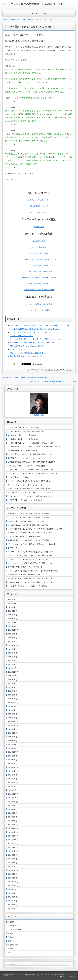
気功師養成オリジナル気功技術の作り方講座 (24, 575)
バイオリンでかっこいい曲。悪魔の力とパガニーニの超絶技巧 (31, 556)
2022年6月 (12, 645)
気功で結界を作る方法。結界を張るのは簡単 (24, 537)
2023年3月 (12, 611)
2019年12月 (12, 744)
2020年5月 (12, 725)
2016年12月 (12, 882)
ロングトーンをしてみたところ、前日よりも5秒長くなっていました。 (34, 473)
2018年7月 (12, 809)
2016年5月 (12, 908)
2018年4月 (12, 821)
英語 (10, 941)
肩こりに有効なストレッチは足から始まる (27, 346)
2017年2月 (12, 874)
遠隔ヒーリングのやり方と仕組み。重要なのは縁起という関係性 (26, 378)
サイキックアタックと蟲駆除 (39, 310)
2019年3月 (12, 779)
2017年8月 (12, 851)
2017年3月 (12, 870)
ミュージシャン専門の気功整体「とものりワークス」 (34, 4)
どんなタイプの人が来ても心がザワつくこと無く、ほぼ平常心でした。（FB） (41, 325)
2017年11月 (12, 840)
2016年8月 (12, 897)
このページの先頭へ (68, 976)
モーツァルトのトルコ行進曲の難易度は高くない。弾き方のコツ (32, 552)
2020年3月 (12, 733)
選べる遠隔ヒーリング (39, 206)
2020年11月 (12, 706)
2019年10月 (12, 752)
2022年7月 (12, 642)
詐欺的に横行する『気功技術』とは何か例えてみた (27, 431)
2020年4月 (12, 729)
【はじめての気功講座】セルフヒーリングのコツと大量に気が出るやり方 (35, 529)
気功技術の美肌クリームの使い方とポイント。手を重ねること (31, 540)
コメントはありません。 (52, 370)
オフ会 (10, 933)
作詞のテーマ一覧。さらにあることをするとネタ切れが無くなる (32, 517)
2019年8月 (12, 760)
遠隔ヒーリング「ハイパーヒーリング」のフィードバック (33, 343)
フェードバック (68, 370)
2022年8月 (12, 638)
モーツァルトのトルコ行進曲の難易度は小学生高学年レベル (30, 563)
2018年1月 (12, 832)
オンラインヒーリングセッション (39, 200)
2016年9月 (12, 893)
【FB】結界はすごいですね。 (22, 336)
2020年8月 (12, 714)
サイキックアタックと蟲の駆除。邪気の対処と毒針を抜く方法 (31, 578)
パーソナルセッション (39, 212)
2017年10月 (12, 844)
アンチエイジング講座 (39, 265)
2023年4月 (12, 607)
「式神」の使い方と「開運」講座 (39, 271)
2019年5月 (12, 771)
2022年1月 (12, 664)
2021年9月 (12, 680)
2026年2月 (12, 600)
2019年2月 (12, 783)
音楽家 (10, 949)
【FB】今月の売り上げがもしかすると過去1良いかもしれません (31, 496)
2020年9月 (12, 710)
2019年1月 (12, 786)
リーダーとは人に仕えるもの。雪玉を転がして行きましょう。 (31, 481)
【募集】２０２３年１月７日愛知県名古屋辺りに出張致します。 (32, 469)
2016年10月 (12, 889)
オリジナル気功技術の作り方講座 (39, 304)
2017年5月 (12, 863)
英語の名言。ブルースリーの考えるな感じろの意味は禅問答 (30, 514)
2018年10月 (12, 798)
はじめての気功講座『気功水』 (39, 253)
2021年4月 (12, 691)
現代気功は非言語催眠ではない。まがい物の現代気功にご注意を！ (32, 462)
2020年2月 (12, 737)
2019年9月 (12, 756)
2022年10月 (12, 630)
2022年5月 (12, 649)
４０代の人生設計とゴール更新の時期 (22, 435)
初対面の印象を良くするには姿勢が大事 (26, 356)
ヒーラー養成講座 (39, 247)
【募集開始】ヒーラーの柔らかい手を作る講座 (25, 500)
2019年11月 (12, 748)
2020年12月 (12, 703)
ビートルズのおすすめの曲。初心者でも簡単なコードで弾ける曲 (32, 544)
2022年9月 (12, 634)
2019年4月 (12, 775)
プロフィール (13, 548)
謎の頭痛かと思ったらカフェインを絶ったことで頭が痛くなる (31, 492)
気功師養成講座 (39, 241)
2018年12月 (12, 790)
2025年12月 (12, 603)
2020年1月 (12, 741)
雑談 (10, 952)
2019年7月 (12, 764)
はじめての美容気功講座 (39, 284)
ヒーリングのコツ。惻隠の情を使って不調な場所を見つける (30, 489)
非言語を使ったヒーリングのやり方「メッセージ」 (27, 458)
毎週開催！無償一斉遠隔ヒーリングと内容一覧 (25, 567)
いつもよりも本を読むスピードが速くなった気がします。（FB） (36, 339)
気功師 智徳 (39, 227)
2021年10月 (12, 676)
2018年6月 (12, 813)
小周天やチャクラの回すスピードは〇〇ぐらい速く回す (28, 586)
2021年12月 (12, 668)
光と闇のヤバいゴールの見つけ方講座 (39, 290)
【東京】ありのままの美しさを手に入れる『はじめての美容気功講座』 (34, 571)
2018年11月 (12, 794)
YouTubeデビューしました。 (21, 349)
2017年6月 (12, 859)
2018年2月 (12, 828)
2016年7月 (12, 901)
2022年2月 (12, 661)
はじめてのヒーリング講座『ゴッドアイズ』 (39, 259)
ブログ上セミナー (14, 930)
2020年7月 (12, 718)
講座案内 (11, 922)
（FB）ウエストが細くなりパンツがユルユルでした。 (31, 332)
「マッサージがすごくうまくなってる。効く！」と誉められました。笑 (34, 447)
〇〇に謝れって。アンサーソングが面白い (23, 439)
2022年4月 (12, 653)
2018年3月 (12, 825)
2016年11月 (12, 886)
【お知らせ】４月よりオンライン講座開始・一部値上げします (31, 443)
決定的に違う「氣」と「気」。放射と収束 (23, 428)
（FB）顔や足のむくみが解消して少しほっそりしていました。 (35, 329)
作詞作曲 (11, 937)
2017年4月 (12, 866)
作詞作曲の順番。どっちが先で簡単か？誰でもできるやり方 (30, 582)
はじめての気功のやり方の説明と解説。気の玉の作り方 (28, 525)
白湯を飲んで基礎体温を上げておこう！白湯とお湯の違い (29, 466)
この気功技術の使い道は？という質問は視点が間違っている (30, 454)
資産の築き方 (13, 945)
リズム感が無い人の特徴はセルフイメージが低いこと (27, 521)
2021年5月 (12, 687)
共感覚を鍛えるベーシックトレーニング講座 (39, 278)
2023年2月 (12, 615)
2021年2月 (12, 699)
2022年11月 (12, 626)
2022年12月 (12, 622)
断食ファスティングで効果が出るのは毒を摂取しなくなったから (52, 381)
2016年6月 (12, 905)
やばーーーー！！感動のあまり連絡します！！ (28, 353)
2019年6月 (12, 767)
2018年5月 (12, 817)
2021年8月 (12, 683)
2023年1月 (12, 619)
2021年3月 (12, 695)
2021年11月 (12, 672)
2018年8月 (12, 805)
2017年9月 (12, 847)
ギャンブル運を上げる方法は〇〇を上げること (25, 485)
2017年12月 (12, 836)
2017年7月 (12, 855)
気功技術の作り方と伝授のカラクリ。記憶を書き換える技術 (30, 533)
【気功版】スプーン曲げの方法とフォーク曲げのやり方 (28, 559)
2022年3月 (12, 657)
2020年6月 (12, 722)
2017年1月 (12, 878)
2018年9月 (12, 802)
